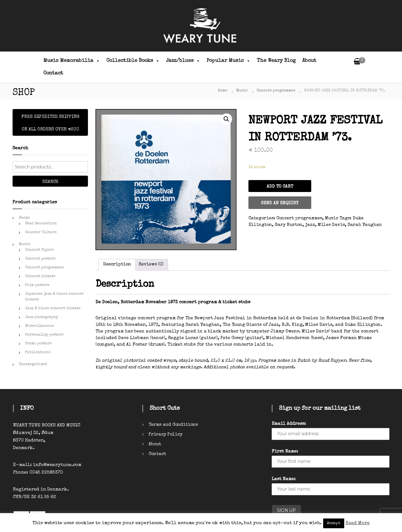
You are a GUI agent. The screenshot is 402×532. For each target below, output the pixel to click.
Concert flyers (39, 250)
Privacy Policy (166, 435)
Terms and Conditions (173, 425)
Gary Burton (289, 225)
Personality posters (44, 335)
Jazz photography (42, 317)
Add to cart (280, 187)
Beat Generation (41, 224)
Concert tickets (40, 277)
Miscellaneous (39, 326)
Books (24, 218)
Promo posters (38, 344)
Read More (358, 523)
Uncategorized (33, 365)
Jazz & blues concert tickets (53, 309)
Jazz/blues (183, 61)
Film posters (37, 285)
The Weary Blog (276, 61)
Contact (53, 74)
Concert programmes (276, 91)
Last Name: (284, 479)
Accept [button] (334, 523)
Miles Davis (331, 225)
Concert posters (40, 259)
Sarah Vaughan (365, 225)
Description (117, 265)
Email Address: (289, 424)
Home (223, 91)
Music (242, 91)
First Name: (285, 452)
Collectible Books (133, 61)
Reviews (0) (151, 265)
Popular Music (229, 61)
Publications (38, 353)
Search (50, 182)
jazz (310, 225)
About (309, 61)
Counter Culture (41, 233)
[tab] (117, 265)
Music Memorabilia (72, 61)
